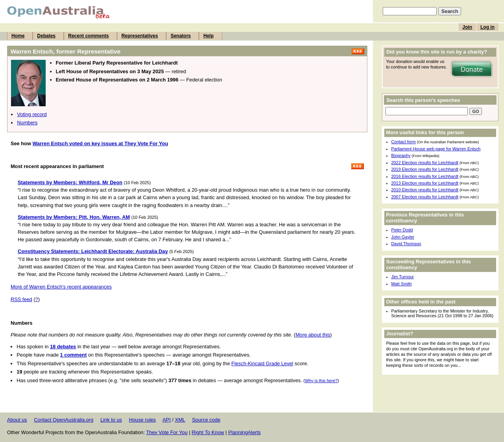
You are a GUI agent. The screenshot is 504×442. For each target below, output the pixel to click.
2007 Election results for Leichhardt (425, 197)
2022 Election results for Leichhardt (425, 163)
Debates (46, 36)
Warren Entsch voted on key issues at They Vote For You (100, 143)
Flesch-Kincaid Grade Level (262, 363)
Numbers (27, 123)
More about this (313, 335)
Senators (181, 36)
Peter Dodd (402, 230)
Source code (206, 420)
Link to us (111, 420)
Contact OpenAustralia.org (64, 420)
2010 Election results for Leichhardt (425, 190)
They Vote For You (167, 432)
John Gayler (403, 237)
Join (467, 27)
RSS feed (21, 299)
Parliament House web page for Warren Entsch (436, 149)
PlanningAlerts (245, 432)
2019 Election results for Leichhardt (425, 169)
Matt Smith (402, 284)
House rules (142, 420)
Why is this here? (321, 381)
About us (17, 420)
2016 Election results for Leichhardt (425, 176)
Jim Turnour (403, 277)
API (167, 420)
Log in (487, 27)
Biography (401, 155)
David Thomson (406, 244)
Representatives (140, 36)
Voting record (32, 114)
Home (18, 36)
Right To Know (208, 432)
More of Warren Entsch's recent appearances (61, 287)
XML (180, 420)
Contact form (404, 142)
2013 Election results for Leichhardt (425, 183)
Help (208, 36)
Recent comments (88, 36)
